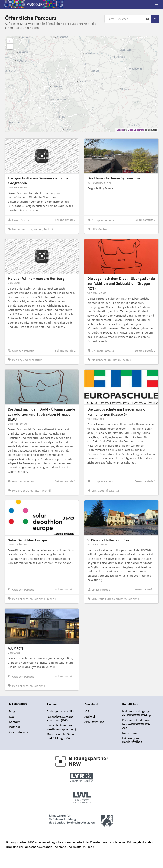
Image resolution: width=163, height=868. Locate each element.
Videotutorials (18, 732)
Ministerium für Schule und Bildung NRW (61, 736)
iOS (87, 711)
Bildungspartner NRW (61, 711)
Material (14, 727)
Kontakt (14, 722)
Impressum (129, 733)
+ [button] (10, 41)
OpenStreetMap (136, 130)
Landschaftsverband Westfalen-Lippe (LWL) (61, 727)
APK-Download (94, 722)
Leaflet (120, 130)
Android (90, 717)
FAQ (11, 717)
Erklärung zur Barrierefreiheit (132, 740)
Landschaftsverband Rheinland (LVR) (60, 719)
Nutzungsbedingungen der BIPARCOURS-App (137, 713)
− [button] (10, 46)
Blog (12, 711)
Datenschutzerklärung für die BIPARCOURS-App (137, 724)
